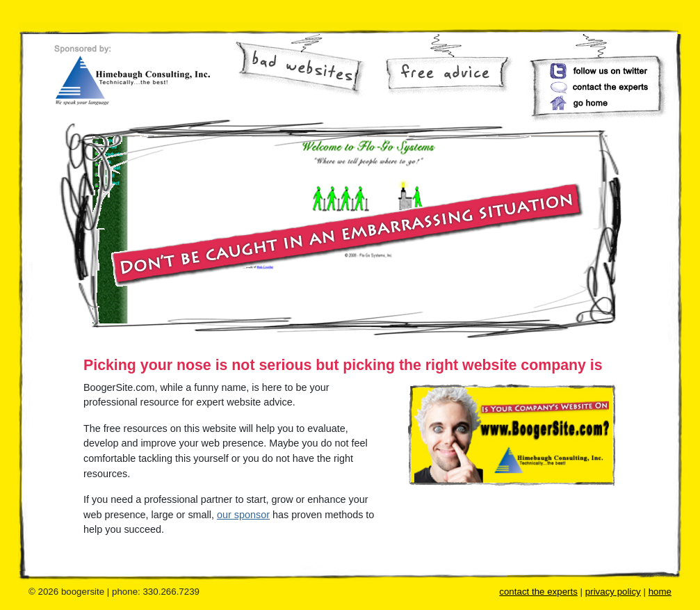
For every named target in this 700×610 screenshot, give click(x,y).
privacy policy (613, 592)
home (660, 592)
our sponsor (243, 515)
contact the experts (538, 592)
